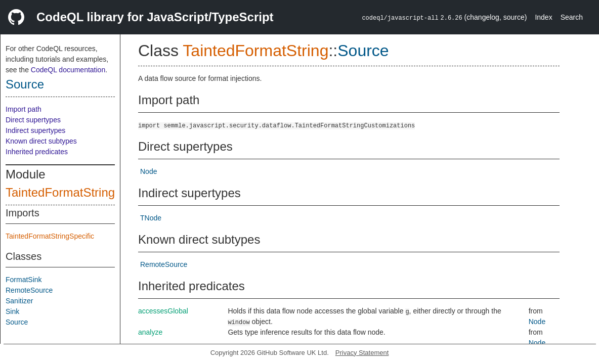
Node (148, 171)
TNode (151, 218)
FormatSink (24, 280)
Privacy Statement (362, 353)
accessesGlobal (163, 311)
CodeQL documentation (68, 70)
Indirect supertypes (35, 130)
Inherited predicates (37, 152)
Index (543, 17)
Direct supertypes (33, 120)
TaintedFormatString (60, 192)
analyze (150, 332)
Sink (12, 311)
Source (25, 84)
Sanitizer (19, 301)
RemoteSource (29, 290)
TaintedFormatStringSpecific (50, 236)
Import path (24, 109)
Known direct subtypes (41, 141)
